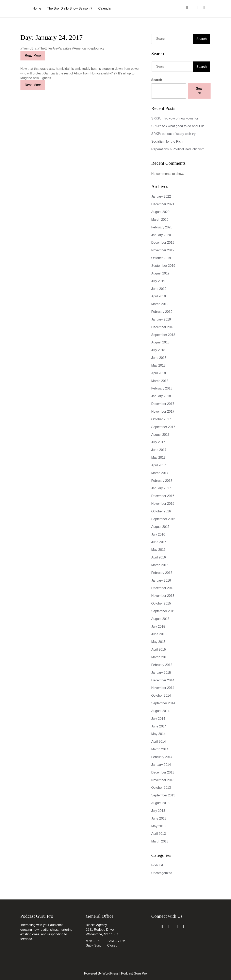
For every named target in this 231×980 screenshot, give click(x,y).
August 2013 (160, 803)
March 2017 (160, 473)
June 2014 (159, 726)
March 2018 (160, 381)
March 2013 (160, 841)
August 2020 (160, 212)
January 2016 (161, 580)
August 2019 (160, 273)
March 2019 (160, 304)
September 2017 (163, 427)
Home (37, 8)
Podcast (157, 865)
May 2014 (158, 734)
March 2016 (160, 565)
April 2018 (159, 373)
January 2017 (161, 488)
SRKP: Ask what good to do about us (178, 126)
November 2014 (163, 688)
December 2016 (163, 496)
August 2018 (160, 342)
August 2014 (160, 711)
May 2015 (158, 642)
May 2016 (158, 550)
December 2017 (163, 404)
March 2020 (160, 220)
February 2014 (162, 757)
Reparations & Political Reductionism (178, 149)
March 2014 (160, 749)
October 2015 (161, 603)
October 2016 (161, 511)
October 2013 (161, 788)
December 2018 (163, 327)
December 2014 (163, 680)
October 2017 (161, 419)
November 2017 (163, 411)
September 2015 (163, 611)
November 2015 (163, 596)
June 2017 (159, 450)
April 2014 (159, 742)
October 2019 (161, 258)
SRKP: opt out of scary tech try (173, 134)
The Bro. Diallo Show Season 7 (70, 8)
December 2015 (163, 588)
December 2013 (163, 772)
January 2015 (161, 673)
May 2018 (158, 365)
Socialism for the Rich (167, 141)
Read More (33, 55)
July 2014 (158, 719)
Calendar (105, 8)
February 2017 (162, 481)
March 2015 (160, 657)
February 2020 (162, 227)
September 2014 (163, 703)
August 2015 (160, 619)
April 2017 (159, 465)
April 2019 (159, 296)
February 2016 (162, 573)
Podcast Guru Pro (134, 973)
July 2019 (158, 281)
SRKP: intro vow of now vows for (175, 118)
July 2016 (158, 534)
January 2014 (161, 765)
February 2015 (162, 665)
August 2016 (160, 527)
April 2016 (159, 557)
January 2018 (161, 396)
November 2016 (163, 504)
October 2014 (161, 695)
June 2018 (159, 358)
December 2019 (163, 243)
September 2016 (163, 519)
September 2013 (163, 795)
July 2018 (158, 350)
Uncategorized (162, 873)
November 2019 (163, 250)
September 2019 (163, 266)
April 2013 (159, 834)
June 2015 (159, 634)
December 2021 (163, 204)
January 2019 (161, 319)
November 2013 (163, 780)
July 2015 (158, 627)
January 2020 (161, 235)
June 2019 (159, 289)
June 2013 (159, 818)
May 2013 (158, 826)
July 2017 (158, 442)
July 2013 (158, 811)
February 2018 (162, 388)
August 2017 (160, 435)
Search (157, 80)
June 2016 (159, 542)
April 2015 (159, 649)
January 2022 (161, 196)
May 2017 (158, 458)
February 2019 (162, 312)
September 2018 (163, 335)
